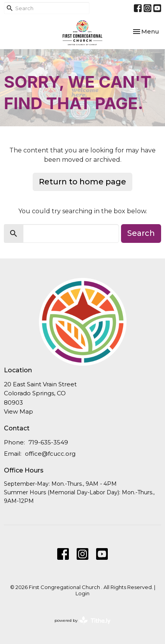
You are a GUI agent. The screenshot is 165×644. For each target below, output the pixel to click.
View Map (18, 411)
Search (141, 233)
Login (82, 594)
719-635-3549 (48, 442)
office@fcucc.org (50, 454)
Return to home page (82, 182)
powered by (82, 620)
